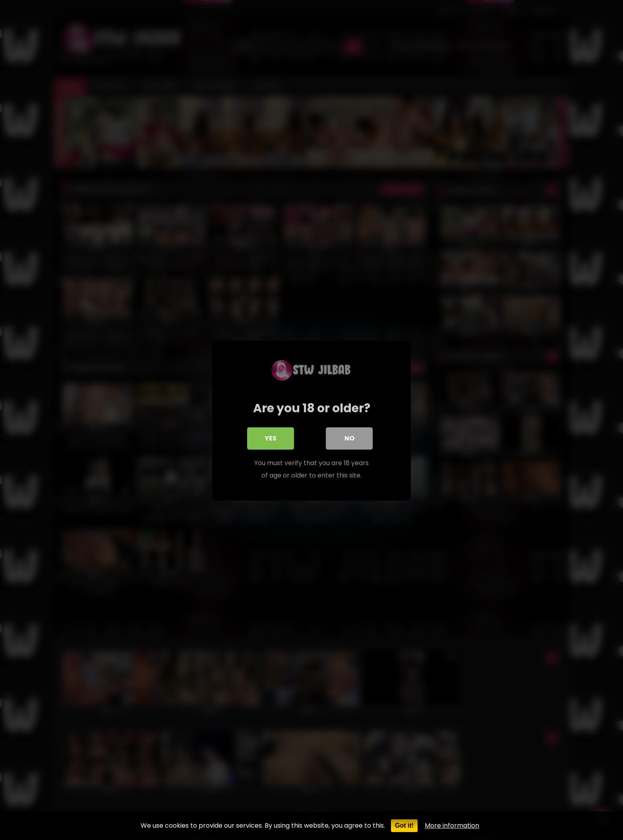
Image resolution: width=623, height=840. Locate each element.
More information (452, 825)
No (349, 438)
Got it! (404, 825)
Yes (271, 438)
